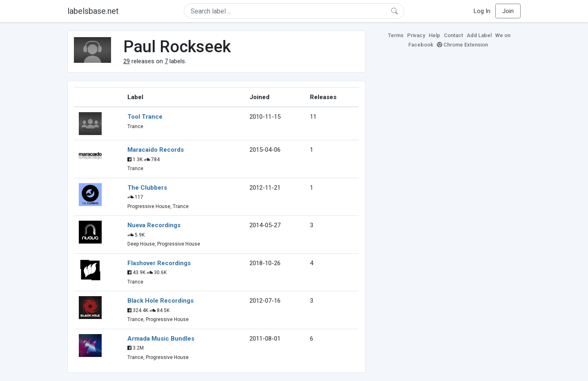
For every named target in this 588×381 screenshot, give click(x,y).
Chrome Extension (462, 45)
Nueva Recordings (154, 225)
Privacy (416, 35)
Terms (396, 35)
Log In (482, 11)
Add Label (479, 35)
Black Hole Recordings (160, 301)
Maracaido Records (156, 150)
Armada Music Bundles (161, 339)
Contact (453, 35)
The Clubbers (147, 188)
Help (434, 35)
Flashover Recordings (159, 263)
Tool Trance (145, 117)
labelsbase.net (93, 11)
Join (508, 11)
